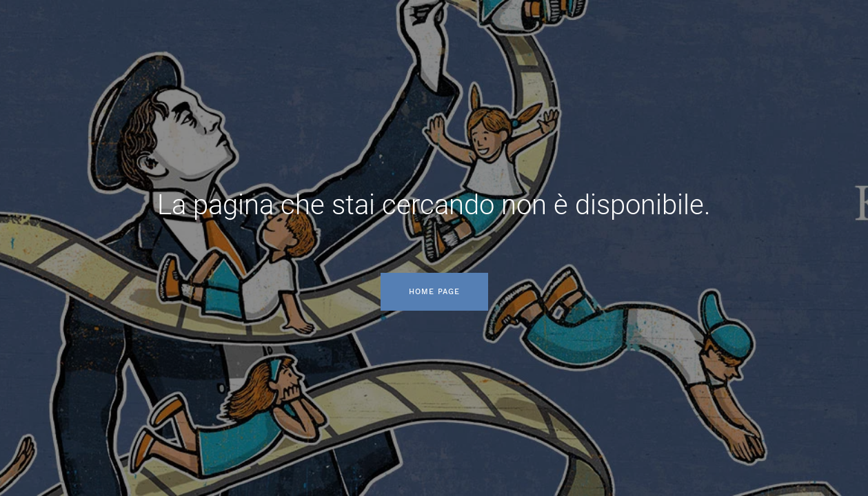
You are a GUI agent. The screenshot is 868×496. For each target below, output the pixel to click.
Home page (434, 292)
